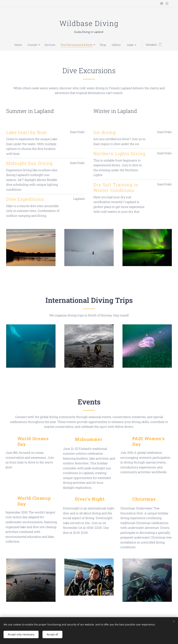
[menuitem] (13, 45)
